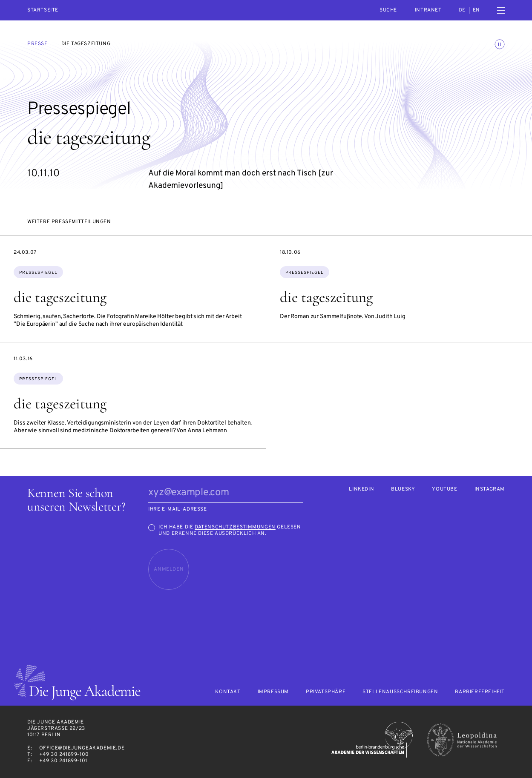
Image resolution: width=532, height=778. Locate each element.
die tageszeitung (60, 297)
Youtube (444, 489)
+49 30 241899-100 (64, 755)
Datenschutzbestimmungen (235, 527)
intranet (428, 10)
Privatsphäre (326, 692)
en (476, 10)
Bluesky (403, 489)
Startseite (43, 10)
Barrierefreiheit (480, 692)
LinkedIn (361, 489)
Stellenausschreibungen (400, 692)
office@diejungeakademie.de (82, 748)
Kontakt (228, 692)
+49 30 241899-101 (63, 761)
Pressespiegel (38, 273)
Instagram (490, 489)
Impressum (273, 692)
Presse (37, 44)
